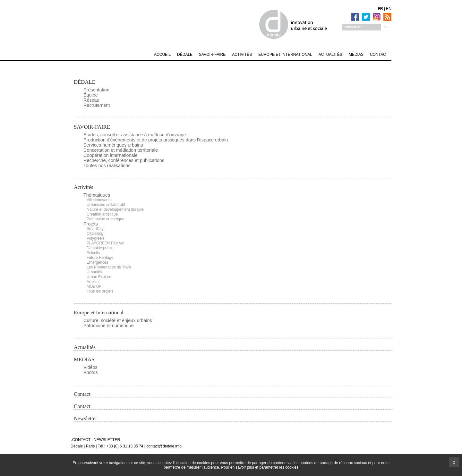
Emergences (97, 262)
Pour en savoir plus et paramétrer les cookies (260, 467)
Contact (82, 394)
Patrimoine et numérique (109, 326)
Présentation (96, 90)
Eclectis (93, 253)
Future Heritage (100, 258)
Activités (84, 187)
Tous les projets (100, 291)
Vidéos (90, 367)
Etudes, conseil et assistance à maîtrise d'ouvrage (135, 135)
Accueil (162, 55)
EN (389, 9)
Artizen (93, 282)
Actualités (85, 347)
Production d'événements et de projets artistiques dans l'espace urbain (156, 140)
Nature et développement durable (115, 209)
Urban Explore (99, 277)
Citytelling (95, 234)
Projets (91, 224)
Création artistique (102, 214)
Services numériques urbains (113, 145)
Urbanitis (94, 272)
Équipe (91, 95)
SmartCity (95, 229)
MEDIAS (84, 359)
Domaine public (100, 248)
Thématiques (97, 195)
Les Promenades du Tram (109, 267)
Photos (91, 372)
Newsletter (86, 418)
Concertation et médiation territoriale (121, 150)
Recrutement (97, 105)
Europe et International (99, 313)
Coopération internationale (111, 155)
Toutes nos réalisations (107, 166)
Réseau (91, 100)
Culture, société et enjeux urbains (118, 320)
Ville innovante (99, 200)
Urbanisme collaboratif (106, 205)
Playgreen (95, 238)
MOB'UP (94, 286)
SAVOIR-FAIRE (92, 127)
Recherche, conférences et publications (124, 160)
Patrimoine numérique (105, 219)
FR (381, 9)
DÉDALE (85, 82)
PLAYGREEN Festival (105, 243)
